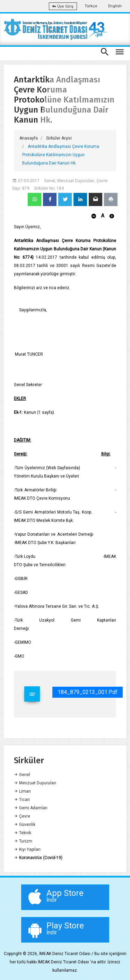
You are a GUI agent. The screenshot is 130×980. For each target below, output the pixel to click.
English (115, 6)
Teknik (23, 833)
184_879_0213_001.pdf (88, 692)
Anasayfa (29, 138)
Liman (22, 791)
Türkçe (91, 6)
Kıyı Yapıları (27, 849)
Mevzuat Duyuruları (35, 783)
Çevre (22, 816)
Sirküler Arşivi (59, 138)
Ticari (22, 800)
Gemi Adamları (31, 808)
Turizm (23, 841)
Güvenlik (25, 825)
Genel (22, 775)
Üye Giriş (63, 6)
